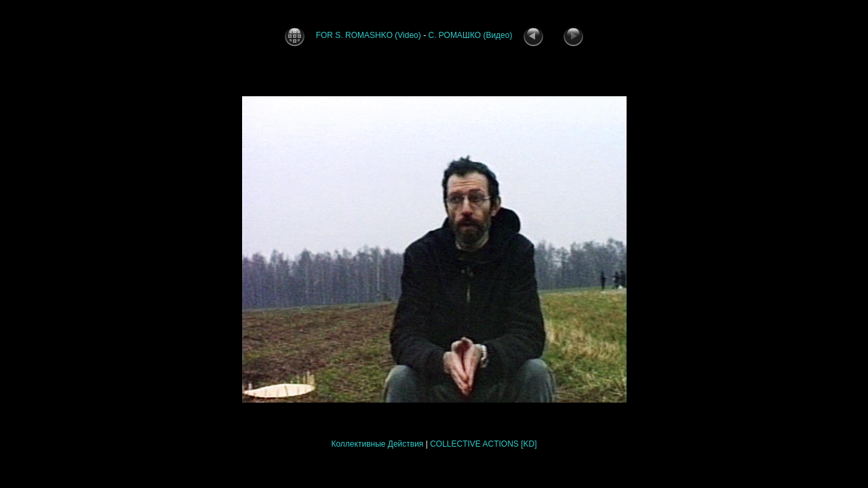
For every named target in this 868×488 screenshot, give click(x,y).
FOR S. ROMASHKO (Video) (370, 35)
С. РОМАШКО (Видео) (471, 35)
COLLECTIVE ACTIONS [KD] (483, 444)
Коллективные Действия (377, 444)
